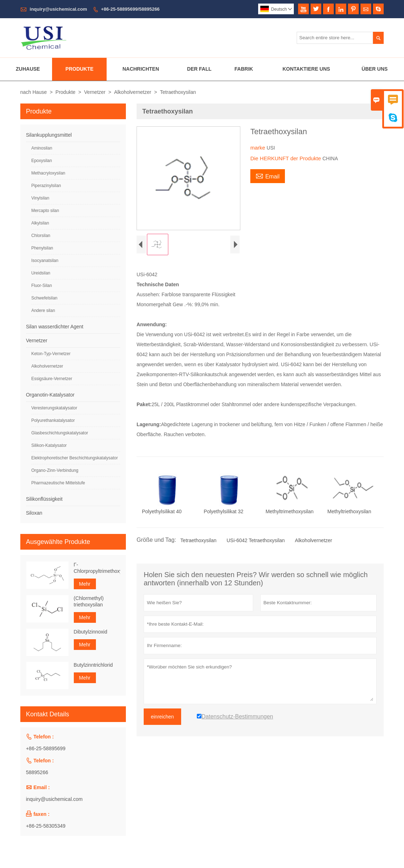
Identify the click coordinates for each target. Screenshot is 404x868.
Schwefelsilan (44, 298)
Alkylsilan (40, 223)
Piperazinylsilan (46, 186)
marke (259, 148)
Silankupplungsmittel (49, 135)
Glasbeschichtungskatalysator (60, 433)
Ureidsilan (41, 273)
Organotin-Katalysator (50, 395)
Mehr (85, 584)
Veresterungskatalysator (54, 408)
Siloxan (34, 513)
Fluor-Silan (42, 286)
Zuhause (28, 69)
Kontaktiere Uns (306, 69)
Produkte (80, 69)
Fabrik (244, 69)
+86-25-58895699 (46, 748)
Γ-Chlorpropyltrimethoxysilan (97, 568)
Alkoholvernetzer (133, 92)
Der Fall (199, 69)
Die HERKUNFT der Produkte (286, 158)
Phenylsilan (42, 248)
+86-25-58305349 (46, 826)
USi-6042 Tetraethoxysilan (255, 540)
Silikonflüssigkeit (44, 499)
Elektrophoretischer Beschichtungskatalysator (75, 458)
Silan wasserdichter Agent (55, 327)
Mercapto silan (45, 211)
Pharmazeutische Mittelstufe (58, 483)
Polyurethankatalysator (53, 420)
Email (268, 176)
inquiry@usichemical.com (58, 9)
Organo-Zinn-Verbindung (55, 470)
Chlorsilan (41, 236)
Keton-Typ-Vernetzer (51, 354)
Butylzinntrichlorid (93, 665)
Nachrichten (141, 69)
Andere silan (43, 311)
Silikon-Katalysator (49, 445)
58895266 (37, 772)
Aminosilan (42, 148)
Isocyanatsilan (45, 261)
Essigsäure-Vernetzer (52, 379)
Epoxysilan (42, 161)
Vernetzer (95, 92)
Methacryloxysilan (48, 173)
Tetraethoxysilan (198, 540)
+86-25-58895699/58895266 (130, 9)
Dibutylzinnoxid (91, 632)
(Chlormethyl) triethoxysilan (89, 601)
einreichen (162, 717)
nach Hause (34, 92)
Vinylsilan (40, 198)
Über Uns (375, 69)
